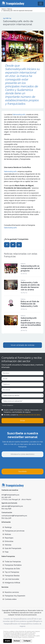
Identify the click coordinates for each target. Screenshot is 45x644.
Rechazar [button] (17, 641)
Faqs (6, 552)
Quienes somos (26, 619)
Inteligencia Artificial (11, 583)
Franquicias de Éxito (11, 569)
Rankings (7, 527)
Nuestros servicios (11, 592)
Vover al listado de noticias (23, 345)
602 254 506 (6, 518)
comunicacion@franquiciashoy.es (14, 516)
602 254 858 (6, 509)
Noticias (7, 534)
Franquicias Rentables (12, 565)
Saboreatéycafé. (11, 228)
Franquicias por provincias (14, 531)
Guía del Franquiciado (12, 548)
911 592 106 (6, 497)
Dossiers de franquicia (20, 624)
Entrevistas (8, 541)
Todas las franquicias (12, 562)
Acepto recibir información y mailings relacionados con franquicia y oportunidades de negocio (23, 411)
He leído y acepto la (22, 415)
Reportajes (8, 538)
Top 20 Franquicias (11, 572)
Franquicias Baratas (11, 576)
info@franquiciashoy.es (10, 495)
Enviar (23, 421)
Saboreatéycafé (19, 115)
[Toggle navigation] (41, 4)
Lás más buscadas (11, 579)
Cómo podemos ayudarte (24, 621)
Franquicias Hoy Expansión (14, 596)
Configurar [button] (27, 641)
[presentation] (17, 463)
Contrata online (10, 599)
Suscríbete (22, 471)
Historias (7, 545)
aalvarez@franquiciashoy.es (12, 506)
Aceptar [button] (8, 641)
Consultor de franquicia (12, 619)
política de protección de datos (29, 415)
